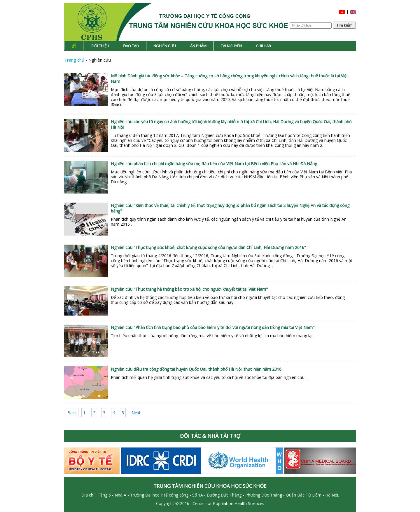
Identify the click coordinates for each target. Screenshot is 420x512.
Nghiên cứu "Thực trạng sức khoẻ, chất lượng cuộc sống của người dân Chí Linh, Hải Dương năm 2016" (208, 247)
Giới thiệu (100, 46)
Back (72, 413)
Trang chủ (75, 60)
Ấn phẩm (198, 46)
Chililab (264, 46)
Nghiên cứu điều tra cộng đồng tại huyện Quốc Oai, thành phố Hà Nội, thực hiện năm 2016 (196, 369)
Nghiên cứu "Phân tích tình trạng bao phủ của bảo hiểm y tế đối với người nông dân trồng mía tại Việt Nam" (213, 327)
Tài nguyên (231, 46)
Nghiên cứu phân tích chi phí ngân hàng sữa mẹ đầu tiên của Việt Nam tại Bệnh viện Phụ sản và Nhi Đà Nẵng (214, 164)
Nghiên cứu (165, 46)
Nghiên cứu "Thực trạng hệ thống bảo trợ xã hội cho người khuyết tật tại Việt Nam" (189, 289)
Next (136, 413)
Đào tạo (131, 46)
